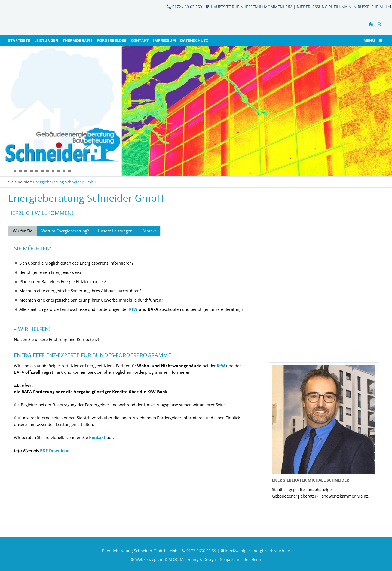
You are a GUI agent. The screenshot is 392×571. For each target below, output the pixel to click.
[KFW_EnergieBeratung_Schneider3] (37, 171)
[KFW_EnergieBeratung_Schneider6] (20, 171)
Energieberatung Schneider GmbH (65, 182)
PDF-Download (55, 450)
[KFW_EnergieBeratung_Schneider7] (15, 171)
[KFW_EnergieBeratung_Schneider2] (10, 171)
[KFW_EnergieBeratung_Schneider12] (31, 171)
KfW (133, 309)
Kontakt (149, 231)
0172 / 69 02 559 (184, 7)
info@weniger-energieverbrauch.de (255, 551)
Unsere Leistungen (115, 231)
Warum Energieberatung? (65, 231)
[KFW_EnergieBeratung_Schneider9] (59, 171)
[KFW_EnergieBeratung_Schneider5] (42, 171)
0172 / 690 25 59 (200, 551)
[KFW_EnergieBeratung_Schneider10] (64, 171)
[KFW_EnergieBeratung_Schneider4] (48, 171)
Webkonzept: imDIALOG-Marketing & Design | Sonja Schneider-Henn (196, 559)
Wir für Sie (23, 231)
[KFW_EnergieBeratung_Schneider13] (69, 171)
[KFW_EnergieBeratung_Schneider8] (53, 171)
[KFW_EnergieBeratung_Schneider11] (26, 171)
